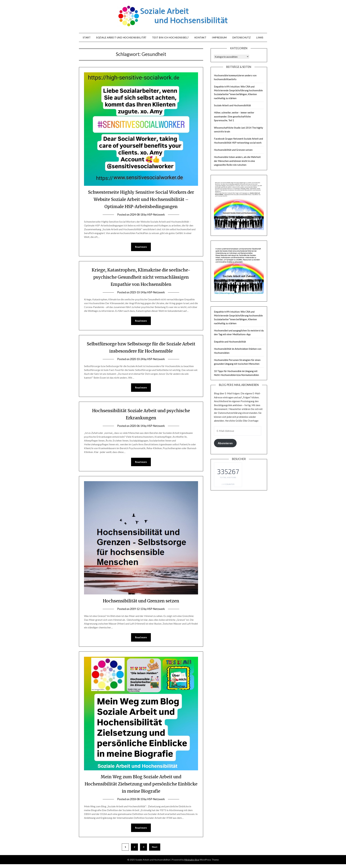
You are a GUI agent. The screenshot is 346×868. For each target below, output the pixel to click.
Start (87, 37)
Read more (141, 247)
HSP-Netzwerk (157, 215)
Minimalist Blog (192, 861)
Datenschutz (242, 37)
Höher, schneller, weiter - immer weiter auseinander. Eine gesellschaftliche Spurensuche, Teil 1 (234, 116)
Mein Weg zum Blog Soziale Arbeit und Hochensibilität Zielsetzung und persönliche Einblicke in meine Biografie (141, 785)
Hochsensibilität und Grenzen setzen (141, 601)
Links (260, 37)
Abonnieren (225, 443)
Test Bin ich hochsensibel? (170, 37)
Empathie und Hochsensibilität (230, 342)
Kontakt (200, 37)
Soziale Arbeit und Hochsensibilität (121, 37)
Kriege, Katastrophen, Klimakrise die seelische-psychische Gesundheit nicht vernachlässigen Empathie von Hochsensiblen (141, 277)
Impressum (219, 37)
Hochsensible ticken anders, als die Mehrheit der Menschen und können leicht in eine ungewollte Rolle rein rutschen (237, 161)
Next (155, 848)
